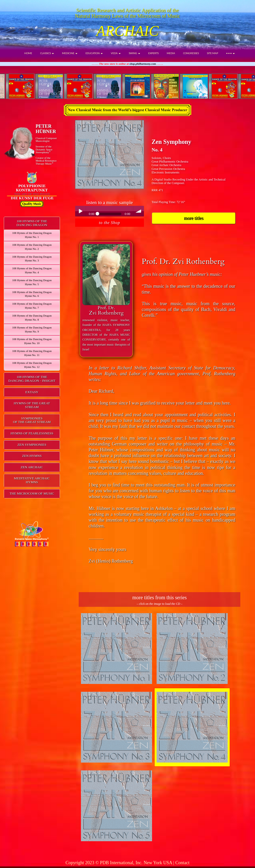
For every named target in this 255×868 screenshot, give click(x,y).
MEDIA (171, 53)
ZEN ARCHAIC (32, 467)
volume (139, 211)
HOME (28, 53)
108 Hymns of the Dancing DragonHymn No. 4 (32, 270)
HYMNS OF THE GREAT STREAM (32, 405)
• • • (230, 53)
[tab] (32, 223)
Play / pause (80, 211)
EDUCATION (94, 53)
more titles (194, 218)
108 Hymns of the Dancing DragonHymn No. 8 (32, 318)
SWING (134, 53)
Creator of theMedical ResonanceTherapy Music (46, 161)
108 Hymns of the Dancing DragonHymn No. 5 (32, 282)
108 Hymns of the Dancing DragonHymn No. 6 (32, 294)
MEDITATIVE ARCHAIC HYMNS (32, 480)
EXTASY (32, 392)
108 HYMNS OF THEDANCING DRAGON (32, 223)
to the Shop (109, 223)
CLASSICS (47, 53)
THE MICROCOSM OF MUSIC (32, 493)
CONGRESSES (191, 53)
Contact (182, 863)
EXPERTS (153, 53)
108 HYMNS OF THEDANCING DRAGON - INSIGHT (32, 379)
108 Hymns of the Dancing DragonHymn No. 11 (32, 353)
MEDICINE (70, 53)
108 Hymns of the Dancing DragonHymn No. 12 (32, 365)
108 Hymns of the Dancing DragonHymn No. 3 (32, 259)
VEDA (116, 53)
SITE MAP (212, 53)
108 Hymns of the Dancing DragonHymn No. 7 (32, 306)
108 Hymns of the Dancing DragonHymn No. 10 (32, 341)
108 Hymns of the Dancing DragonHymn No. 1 (32, 235)
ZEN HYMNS (32, 456)
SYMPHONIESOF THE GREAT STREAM (32, 420)
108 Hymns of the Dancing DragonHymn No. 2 (32, 247)
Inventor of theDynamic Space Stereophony (44, 149)
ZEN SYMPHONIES (32, 445)
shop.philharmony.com (143, 64)
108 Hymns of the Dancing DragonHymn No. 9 (32, 329)
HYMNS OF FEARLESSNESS (32, 433)
